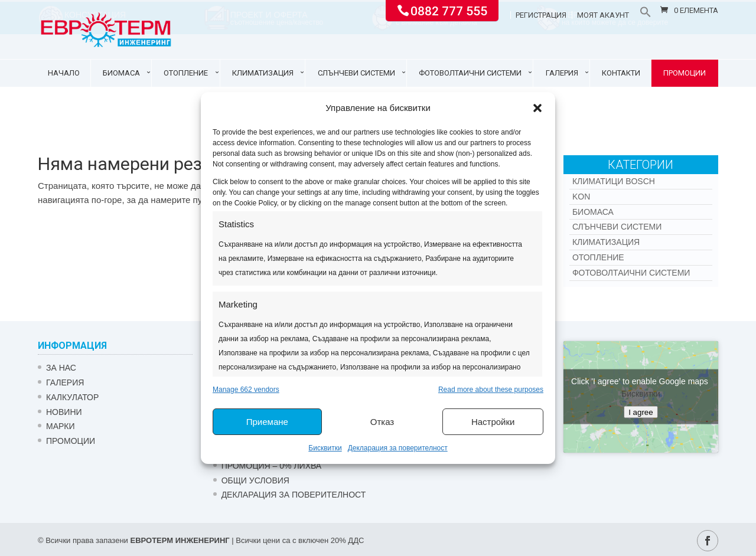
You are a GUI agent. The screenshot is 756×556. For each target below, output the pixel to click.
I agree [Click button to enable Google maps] (641, 412)
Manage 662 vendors (246, 390)
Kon (581, 197)
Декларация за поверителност (398, 448)
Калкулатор (72, 397)
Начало (64, 73)
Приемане (267, 422)
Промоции (685, 73)
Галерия (562, 73)
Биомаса (121, 73)
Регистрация (541, 15)
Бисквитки (325, 448)
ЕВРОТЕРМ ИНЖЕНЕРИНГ (180, 540)
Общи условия (255, 480)
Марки (61, 426)
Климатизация (263, 73)
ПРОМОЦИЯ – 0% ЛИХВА (272, 466)
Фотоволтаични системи (470, 73)
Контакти (621, 73)
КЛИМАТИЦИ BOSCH (614, 181)
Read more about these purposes (491, 390)
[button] (537, 108)
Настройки (493, 422)
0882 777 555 (449, 10)
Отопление (186, 73)
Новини (64, 412)
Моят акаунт (603, 15)
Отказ (382, 422)
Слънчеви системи (356, 73)
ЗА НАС (61, 368)
